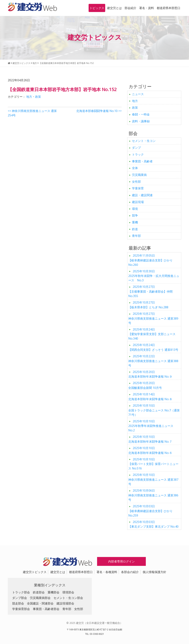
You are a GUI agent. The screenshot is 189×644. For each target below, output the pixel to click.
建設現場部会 (65, 603)
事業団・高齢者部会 (46, 609)
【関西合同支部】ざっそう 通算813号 (153, 347)
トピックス (97, 8)
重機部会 (54, 592)
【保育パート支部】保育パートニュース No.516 (153, 464)
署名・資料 (147, 8)
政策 (38, 97)
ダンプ (136, 148)
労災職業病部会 (40, 598)
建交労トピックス (35, 572)
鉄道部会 (39, 592)
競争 (135, 215)
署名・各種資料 (107, 572)
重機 (135, 222)
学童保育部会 (21, 609)
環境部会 (68, 592)
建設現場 (138, 202)
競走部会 (18, 603)
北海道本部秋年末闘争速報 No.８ (150, 397)
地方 (29, 97)
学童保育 (138, 188)
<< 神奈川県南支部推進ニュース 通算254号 (32, 113)
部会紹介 (130, 8)
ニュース (138, 94)
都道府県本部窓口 (169, 8)
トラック (138, 154)
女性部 (136, 182)
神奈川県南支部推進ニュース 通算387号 (153, 479)
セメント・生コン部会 (68, 598)
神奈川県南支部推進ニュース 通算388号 (153, 361)
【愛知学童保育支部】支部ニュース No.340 (152, 334)
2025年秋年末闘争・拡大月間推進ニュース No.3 (154, 276)
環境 (135, 209)
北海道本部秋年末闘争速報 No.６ (150, 450)
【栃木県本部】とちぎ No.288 (148, 305)
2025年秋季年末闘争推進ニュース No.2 (152, 426)
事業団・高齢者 (142, 161)
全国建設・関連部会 (40, 603)
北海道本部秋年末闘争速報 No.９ (150, 374)
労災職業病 (139, 175)
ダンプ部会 (20, 598)
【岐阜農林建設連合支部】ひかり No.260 (150, 260)
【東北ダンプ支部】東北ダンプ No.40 (153, 524)
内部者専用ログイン (121, 561)
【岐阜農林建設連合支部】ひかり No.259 (150, 511)
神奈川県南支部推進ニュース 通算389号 (153, 318)
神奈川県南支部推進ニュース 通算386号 (153, 495)
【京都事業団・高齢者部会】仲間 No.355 (150, 291)
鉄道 (135, 229)
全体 (135, 168)
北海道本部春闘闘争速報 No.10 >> (99, 111)
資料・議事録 (141, 121)
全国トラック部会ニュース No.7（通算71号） (154, 410)
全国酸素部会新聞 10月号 (145, 385)
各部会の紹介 (130, 572)
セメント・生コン (144, 141)
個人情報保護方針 (154, 572)
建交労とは (114, 8)
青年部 (136, 236)
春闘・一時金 (141, 114)
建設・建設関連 (142, 195)
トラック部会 (21, 592)
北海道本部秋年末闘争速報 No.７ (150, 439)
